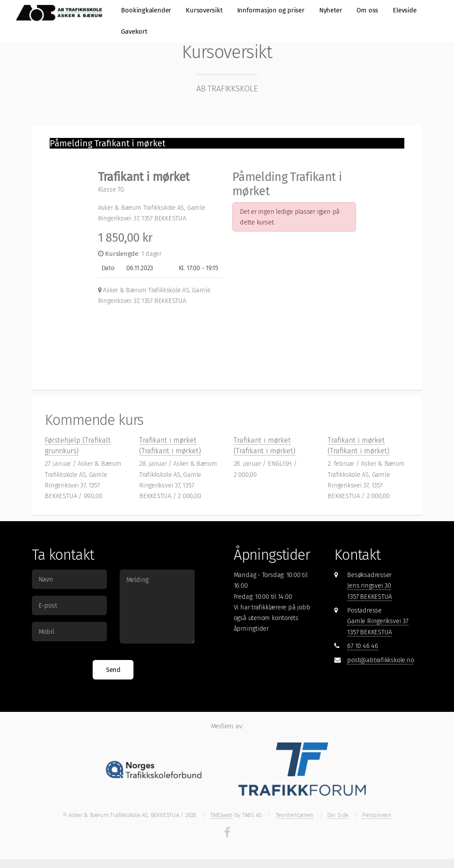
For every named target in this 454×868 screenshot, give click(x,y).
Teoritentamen (295, 815)
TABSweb (221, 815)
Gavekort (134, 31)
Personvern (377, 815)
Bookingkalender (146, 10)
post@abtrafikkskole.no (380, 660)
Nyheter (331, 10)
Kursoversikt (204, 10)
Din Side (338, 815)
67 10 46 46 (363, 646)
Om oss (367, 10)
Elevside (405, 10)
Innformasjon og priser (271, 10)
